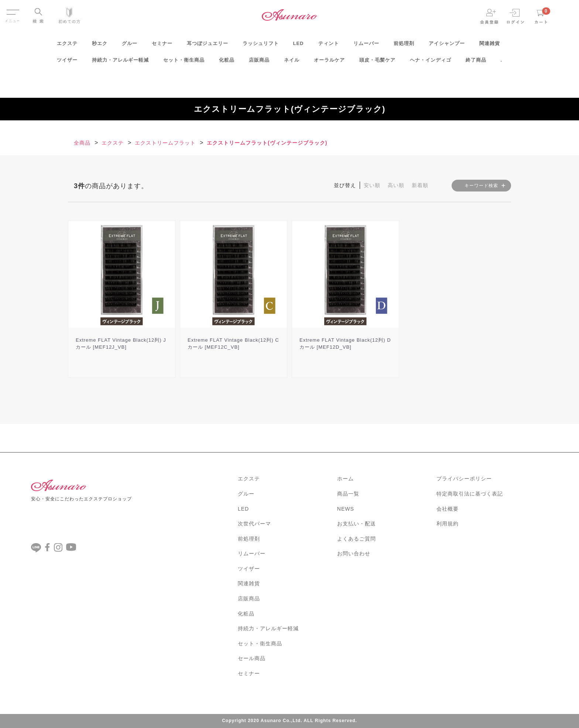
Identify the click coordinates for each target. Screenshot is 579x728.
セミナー (162, 46)
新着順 (420, 185)
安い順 (372, 185)
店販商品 (259, 62)
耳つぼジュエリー (208, 46)
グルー (130, 46)
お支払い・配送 (357, 524)
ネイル (292, 62)
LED (299, 46)
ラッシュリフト (261, 46)
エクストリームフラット (165, 143)
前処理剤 (404, 46)
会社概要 (448, 509)
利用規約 (448, 524)
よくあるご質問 (357, 539)
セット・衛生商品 (184, 62)
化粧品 (227, 62)
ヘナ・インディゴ (431, 62)
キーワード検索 (481, 186)
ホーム (345, 479)
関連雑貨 (490, 46)
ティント (329, 46)
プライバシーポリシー (464, 479)
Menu (12, 10)
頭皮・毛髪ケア (377, 62)
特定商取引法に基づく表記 (470, 494)
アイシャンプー (447, 46)
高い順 (396, 185)
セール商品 (252, 658)
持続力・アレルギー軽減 (120, 62)
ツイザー (67, 62)
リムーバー (366, 46)
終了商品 (476, 62)
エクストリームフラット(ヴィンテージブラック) (267, 143)
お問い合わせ (354, 553)
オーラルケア (329, 62)
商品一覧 (348, 494)
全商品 (82, 143)
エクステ (67, 46)
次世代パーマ (254, 524)
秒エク (100, 46)
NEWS (346, 509)
